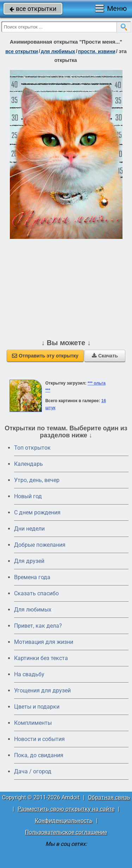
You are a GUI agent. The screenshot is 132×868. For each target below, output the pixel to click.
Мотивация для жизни (44, 642)
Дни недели (29, 529)
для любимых (58, 51)
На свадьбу (29, 674)
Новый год (28, 496)
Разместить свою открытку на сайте (66, 809)
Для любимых (33, 610)
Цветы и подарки (37, 707)
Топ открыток (32, 448)
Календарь (29, 464)
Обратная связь (109, 797)
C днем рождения (37, 512)
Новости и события (39, 739)
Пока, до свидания (39, 755)
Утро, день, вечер (37, 480)
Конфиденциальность (64, 821)
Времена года (32, 577)
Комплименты (33, 723)
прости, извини (97, 51)
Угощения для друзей (42, 690)
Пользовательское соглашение (66, 832)
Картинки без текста (41, 658)
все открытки (33, 9)
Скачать (105, 356)
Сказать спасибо (36, 593)
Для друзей (29, 561)
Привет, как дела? (38, 626)
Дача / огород (33, 771)
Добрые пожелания (40, 545)
